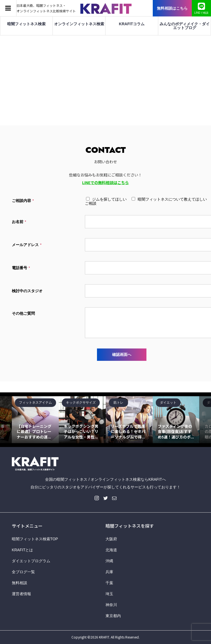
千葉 (109, 583)
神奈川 (111, 605)
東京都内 (113, 616)
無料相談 (20, 583)
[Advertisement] (105, 77)
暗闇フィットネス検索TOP (35, 539)
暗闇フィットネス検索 (26, 24)
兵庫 (109, 572)
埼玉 (109, 594)
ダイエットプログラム (31, 561)
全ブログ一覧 (23, 572)
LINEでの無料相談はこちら (105, 182)
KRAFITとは (23, 550)
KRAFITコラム (132, 24)
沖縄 (109, 561)
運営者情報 (21, 594)
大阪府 (111, 539)
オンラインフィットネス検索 (79, 24)
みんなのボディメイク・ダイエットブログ (185, 26)
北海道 (111, 550)
